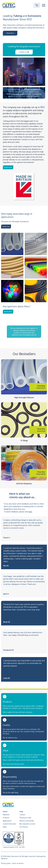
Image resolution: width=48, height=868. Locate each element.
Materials (6, 815)
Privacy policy (6, 863)
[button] (44, 5)
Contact (22, 815)
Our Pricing (24, 827)
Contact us (24, 52)
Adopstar (4, 859)
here (30, 512)
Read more (8, 167)
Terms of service (18, 863)
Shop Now (10, 33)
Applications (7, 821)
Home (5, 812)
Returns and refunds (27, 821)
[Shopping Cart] (37, 5)
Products (6, 818)
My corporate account (27, 824)
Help (21, 812)
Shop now (6, 226)
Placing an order (25, 818)
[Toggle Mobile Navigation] (44, 5)
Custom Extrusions (9, 824)
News (5, 827)
